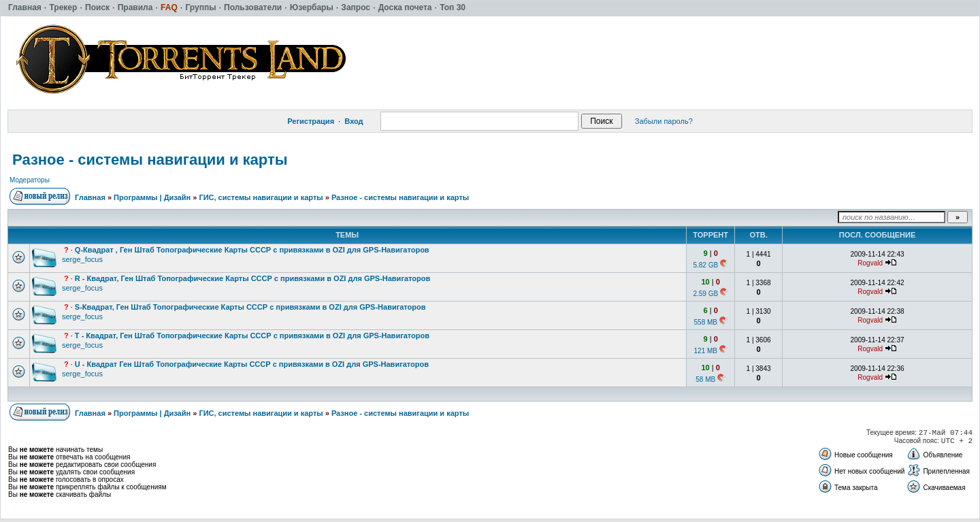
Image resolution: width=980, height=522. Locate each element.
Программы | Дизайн (152, 197)
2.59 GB (705, 294)
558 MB (706, 322)
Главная (90, 197)
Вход (354, 121)
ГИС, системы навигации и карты (261, 197)
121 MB (706, 351)
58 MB (705, 379)
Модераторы (30, 180)
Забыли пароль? (664, 121)
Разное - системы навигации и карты (150, 160)
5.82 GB (705, 265)
